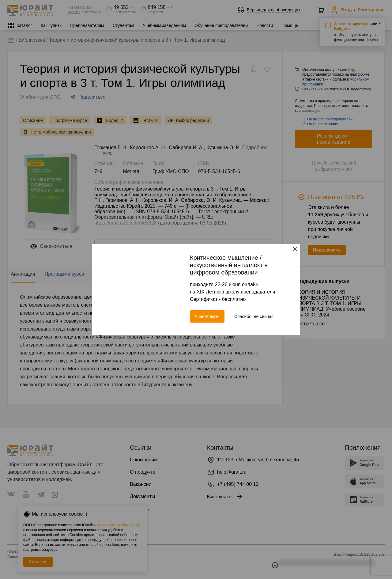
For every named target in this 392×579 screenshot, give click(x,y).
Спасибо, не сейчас (254, 316)
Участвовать (207, 316)
